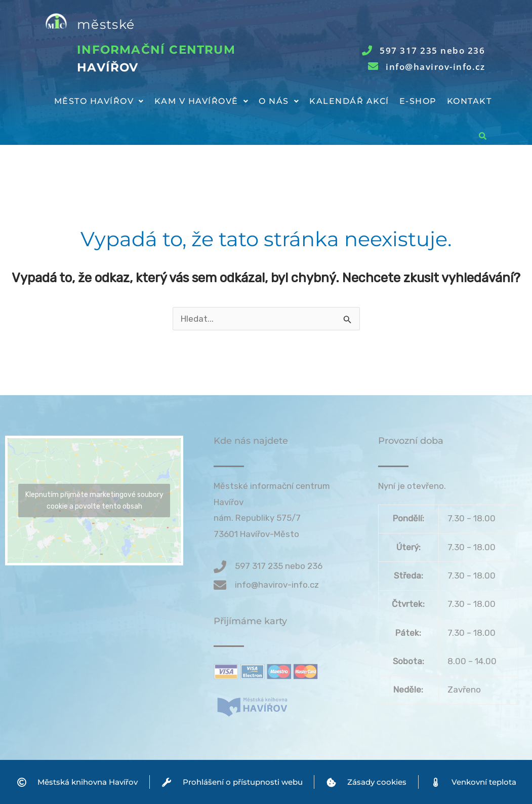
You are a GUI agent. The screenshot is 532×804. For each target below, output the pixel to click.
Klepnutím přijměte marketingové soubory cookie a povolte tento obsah (94, 501)
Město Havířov (99, 101)
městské (106, 24)
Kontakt (469, 101)
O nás (279, 101)
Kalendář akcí (349, 101)
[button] (99, 101)
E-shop (418, 101)
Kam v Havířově (202, 101)
